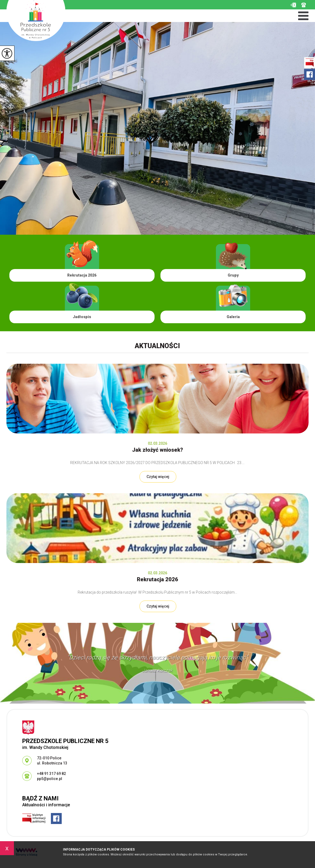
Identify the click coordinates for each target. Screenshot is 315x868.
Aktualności (157, 346)
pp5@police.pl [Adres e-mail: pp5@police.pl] (50, 779)
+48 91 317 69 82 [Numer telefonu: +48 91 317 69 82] (51, 774)
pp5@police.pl (293, 5)
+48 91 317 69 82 (304, 5)
